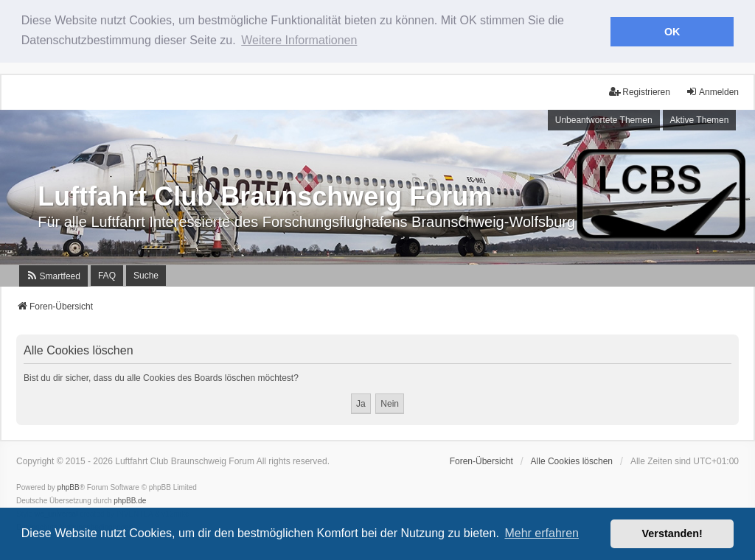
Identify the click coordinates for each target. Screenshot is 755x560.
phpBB (69, 487)
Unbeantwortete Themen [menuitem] (604, 119)
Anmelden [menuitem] (712, 91)
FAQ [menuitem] (107, 274)
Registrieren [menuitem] (640, 91)
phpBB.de (130, 500)
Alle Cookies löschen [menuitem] (572, 461)
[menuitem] (53, 274)
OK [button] (672, 32)
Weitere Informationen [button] (299, 40)
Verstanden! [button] (672, 533)
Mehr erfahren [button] (542, 533)
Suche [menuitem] (146, 274)
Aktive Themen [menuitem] (700, 119)
